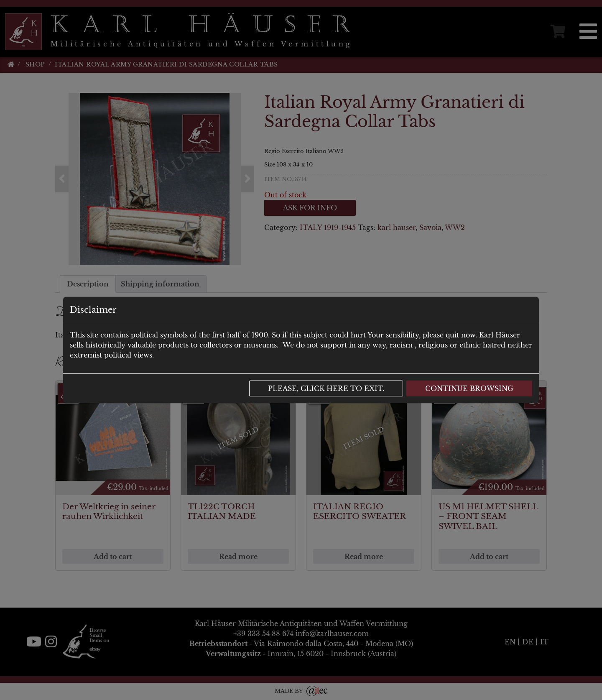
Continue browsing (469, 388)
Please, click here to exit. (326, 388)
